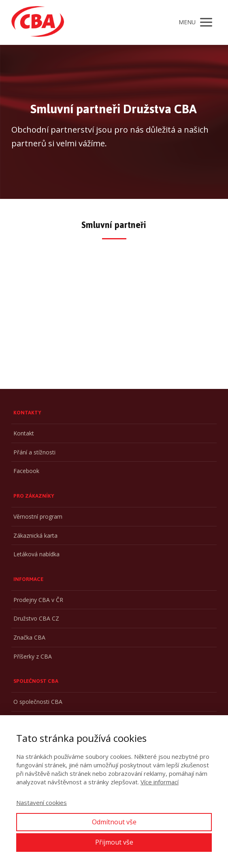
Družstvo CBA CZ (36, 618)
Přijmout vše (114, 842)
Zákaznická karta (35, 535)
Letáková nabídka (36, 554)
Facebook (26, 471)
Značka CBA (29, 637)
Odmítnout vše (114, 822)
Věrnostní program (38, 516)
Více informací (160, 782)
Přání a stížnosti (34, 452)
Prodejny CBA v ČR (38, 600)
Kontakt (24, 433)
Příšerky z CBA (33, 656)
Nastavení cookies (42, 803)
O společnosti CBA (38, 702)
